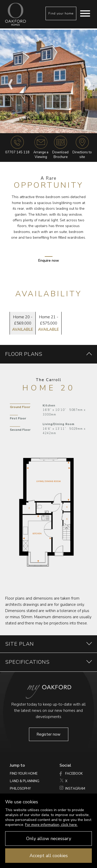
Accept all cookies (49, 856)
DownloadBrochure (60, 148)
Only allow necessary (49, 839)
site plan (48, 644)
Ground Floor (20, 407)
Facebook (71, 774)
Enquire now (49, 260)
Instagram (72, 789)
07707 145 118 (17, 152)
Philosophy (20, 789)
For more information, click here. (51, 825)
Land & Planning (25, 781)
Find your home (61, 13)
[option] (48, 81)
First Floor (18, 418)
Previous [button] (9, 82)
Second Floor (20, 430)
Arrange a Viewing (41, 148)
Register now (48, 734)
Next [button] (88, 82)
